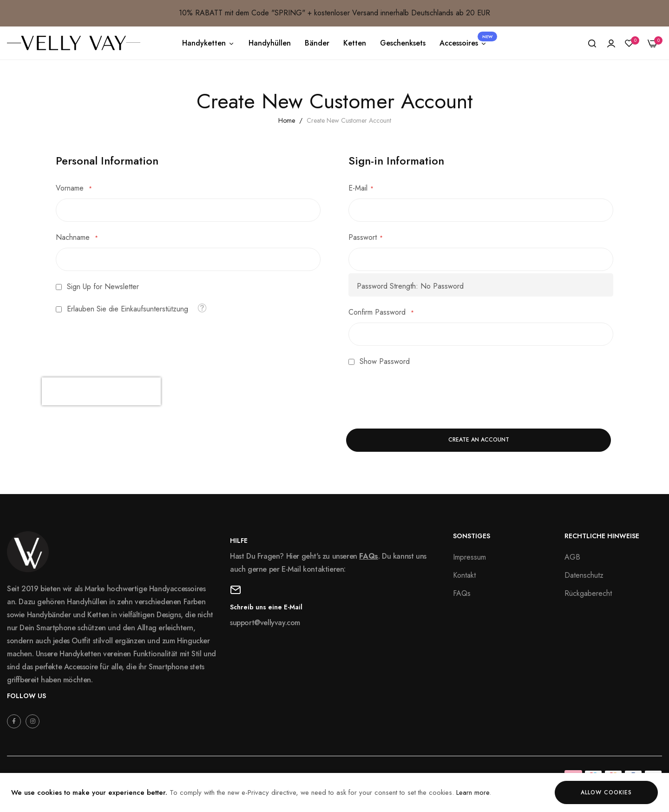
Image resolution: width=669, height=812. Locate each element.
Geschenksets (403, 43)
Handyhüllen (270, 43)
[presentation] (101, 391)
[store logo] (74, 43)
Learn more (473, 792)
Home (288, 120)
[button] (202, 308)
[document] (334, 792)
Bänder (317, 43)
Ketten (355, 43)
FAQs (368, 556)
